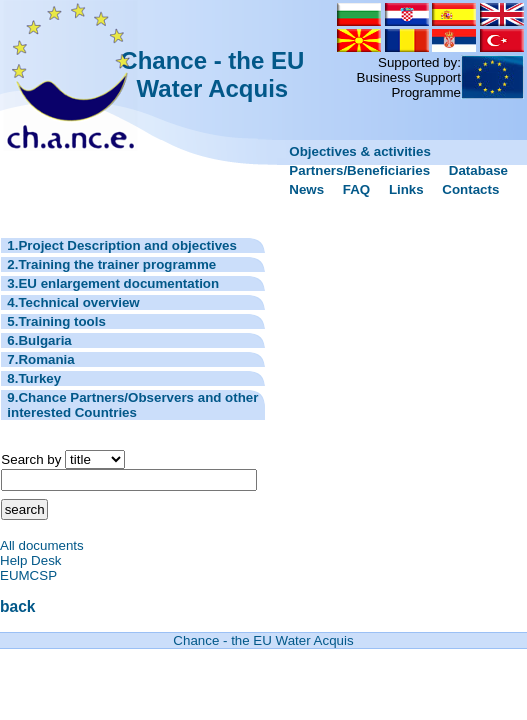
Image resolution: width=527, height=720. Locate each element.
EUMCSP (28, 575)
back (18, 606)
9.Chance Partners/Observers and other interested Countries (132, 405)
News (306, 189)
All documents (42, 545)
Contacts (470, 189)
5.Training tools (56, 321)
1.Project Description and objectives (122, 245)
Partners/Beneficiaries (359, 170)
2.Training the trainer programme (111, 264)
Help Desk (30, 560)
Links (406, 189)
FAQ (356, 189)
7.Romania (40, 359)
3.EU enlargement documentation (113, 283)
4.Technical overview (73, 302)
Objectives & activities (360, 151)
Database (478, 170)
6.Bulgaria (39, 340)
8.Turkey (34, 378)
